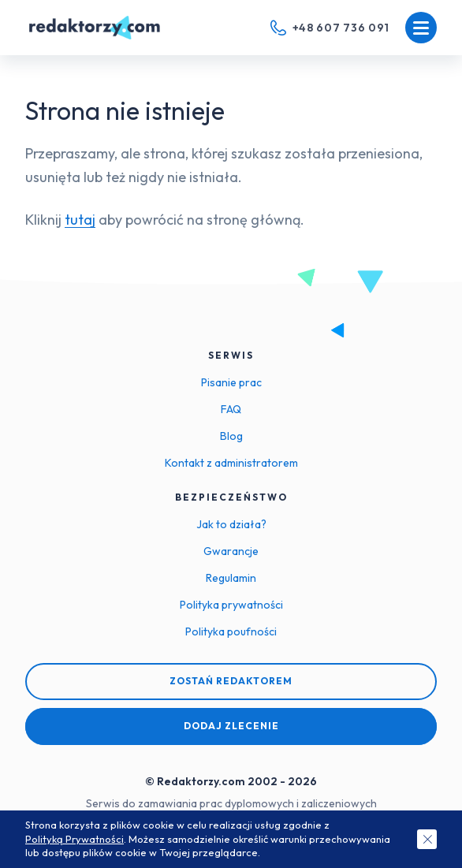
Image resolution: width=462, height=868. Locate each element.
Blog (231, 436)
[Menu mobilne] (421, 28)
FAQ (231, 409)
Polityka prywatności (231, 605)
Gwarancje (231, 551)
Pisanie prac (231, 382)
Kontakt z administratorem (231, 463)
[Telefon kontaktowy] (330, 28)
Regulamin (231, 578)
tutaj (80, 220)
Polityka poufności (231, 631)
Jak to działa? (231, 524)
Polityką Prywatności (75, 839)
